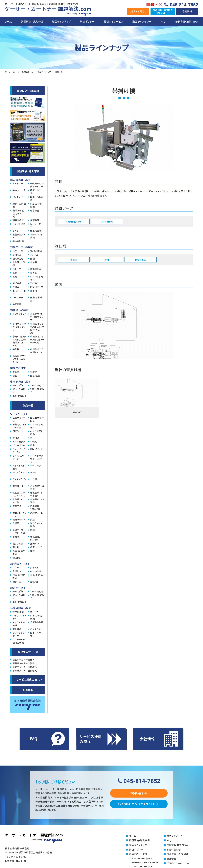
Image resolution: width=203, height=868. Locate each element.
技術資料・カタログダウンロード (139, 804)
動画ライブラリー (142, 21)
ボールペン (36, 466)
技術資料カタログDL (178, 854)
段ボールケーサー (37, 192)
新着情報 (28, 690)
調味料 (16, 547)
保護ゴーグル (19, 486)
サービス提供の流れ (28, 679)
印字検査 (35, 210)
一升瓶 (34, 479)
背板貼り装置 (37, 622)
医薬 (15, 273)
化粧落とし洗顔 (19, 264)
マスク (33, 472)
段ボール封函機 (19, 205)
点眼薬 (16, 287)
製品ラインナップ (62, 21)
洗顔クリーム (37, 513)
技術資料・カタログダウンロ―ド (163, 11)
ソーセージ (18, 297)
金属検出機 (36, 231)
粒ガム (33, 273)
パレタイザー (19, 197)
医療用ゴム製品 (37, 299)
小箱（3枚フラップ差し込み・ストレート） (20, 359)
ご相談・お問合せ (138, 11)
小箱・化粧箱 (37, 575)
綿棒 (32, 530)
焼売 (32, 445)
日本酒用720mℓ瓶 (35, 508)
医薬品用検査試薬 (37, 419)
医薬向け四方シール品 (19, 426)
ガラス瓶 (34, 582)
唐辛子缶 (17, 506)
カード (33, 438)
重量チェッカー (19, 236)
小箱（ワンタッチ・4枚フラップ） (37, 317)
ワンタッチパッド (19, 481)
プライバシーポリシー (178, 863)
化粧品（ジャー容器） (36, 494)
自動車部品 (36, 269)
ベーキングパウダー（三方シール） (37, 459)
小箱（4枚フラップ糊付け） (37, 351)
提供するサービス (114, 21)
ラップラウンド (19, 314)
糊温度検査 (18, 220)
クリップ (34, 442)
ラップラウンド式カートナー (37, 185)
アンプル (34, 255)
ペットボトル (36, 571)
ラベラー (17, 231)
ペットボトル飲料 (19, 467)
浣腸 (32, 520)
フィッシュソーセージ (19, 457)
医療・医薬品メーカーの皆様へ (146, 862)
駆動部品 (17, 255)
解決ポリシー (87, 21)
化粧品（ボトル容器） (37, 501)
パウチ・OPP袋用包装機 (19, 641)
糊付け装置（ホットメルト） (18, 213)
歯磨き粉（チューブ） (20, 514)
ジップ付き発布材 (37, 278)
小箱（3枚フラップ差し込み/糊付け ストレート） (19, 341)
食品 (15, 376)
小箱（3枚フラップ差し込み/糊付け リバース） (37, 328)
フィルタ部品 (36, 251)
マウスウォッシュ (20, 474)
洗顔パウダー (19, 520)
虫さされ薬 (18, 543)
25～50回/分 (37, 385)
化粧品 (34, 262)
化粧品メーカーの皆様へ (25, 667)
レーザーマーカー (37, 225)
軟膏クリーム (37, 547)
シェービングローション (19, 451)
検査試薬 (17, 304)
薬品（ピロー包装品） (36, 538)
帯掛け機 (17, 629)
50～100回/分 (19, 391)
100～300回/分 (37, 391)
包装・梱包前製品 (19, 576)
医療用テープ (37, 287)
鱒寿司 (34, 291)
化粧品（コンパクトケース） (19, 494)
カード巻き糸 (19, 442)
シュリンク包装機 (36, 205)
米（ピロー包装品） (36, 525)
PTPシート (18, 431)
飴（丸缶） (17, 558)
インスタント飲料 (20, 292)
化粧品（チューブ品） (19, 501)
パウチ (16, 567)
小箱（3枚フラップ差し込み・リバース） (37, 339)
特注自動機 (18, 241)
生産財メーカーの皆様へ (25, 671)
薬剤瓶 (16, 537)
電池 (15, 276)
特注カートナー (19, 192)
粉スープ (17, 269)
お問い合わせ (139, 793)
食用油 (16, 438)
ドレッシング (36, 449)
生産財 (16, 372)
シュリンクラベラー (20, 617)
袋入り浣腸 (18, 259)
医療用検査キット (19, 419)
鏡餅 (32, 551)
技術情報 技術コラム (177, 845)
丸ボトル (34, 567)
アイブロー (35, 283)
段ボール (17, 582)
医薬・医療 (35, 376)
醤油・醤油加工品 (19, 552)
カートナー (18, 183)
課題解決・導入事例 (32, 21)
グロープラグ (19, 445)
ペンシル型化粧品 (37, 433)
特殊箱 (16, 349)
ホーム (8, 21)
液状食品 (17, 283)
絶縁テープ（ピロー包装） (19, 532)
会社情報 (187, 11)
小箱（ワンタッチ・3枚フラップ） (19, 327)
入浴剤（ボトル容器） (37, 487)
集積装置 (35, 220)
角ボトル (17, 571)
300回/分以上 (20, 396)
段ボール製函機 (37, 198)
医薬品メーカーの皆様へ (25, 663)
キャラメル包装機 (36, 236)
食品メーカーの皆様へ (24, 660)
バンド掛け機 (19, 224)
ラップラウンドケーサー (19, 634)
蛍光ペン (35, 543)
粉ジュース (18, 251)
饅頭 (32, 259)
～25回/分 (18, 385)
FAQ (163, 21)
